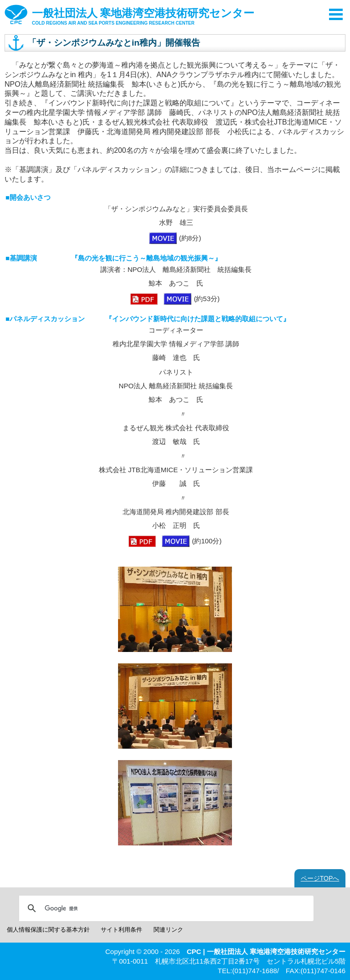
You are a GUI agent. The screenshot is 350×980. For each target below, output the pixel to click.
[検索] (165, 908)
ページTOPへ (320, 878)
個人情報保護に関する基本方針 (48, 930)
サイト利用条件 (121, 930)
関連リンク (168, 930)
